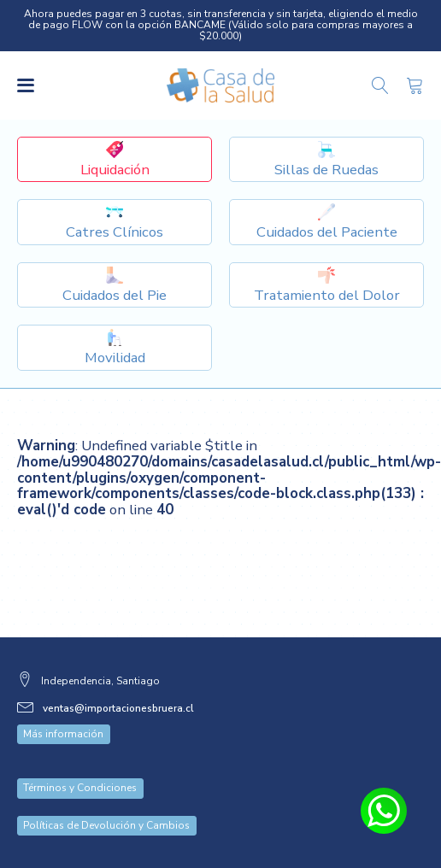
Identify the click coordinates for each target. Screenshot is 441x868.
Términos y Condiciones (80, 788)
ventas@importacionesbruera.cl (118, 709)
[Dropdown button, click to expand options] (326, 160)
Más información (63, 734)
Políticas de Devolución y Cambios (106, 825)
